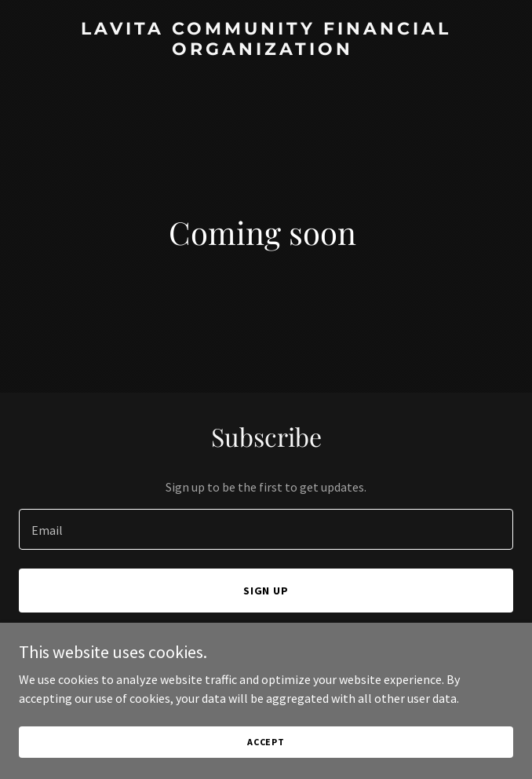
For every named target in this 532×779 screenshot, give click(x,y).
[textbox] (266, 529)
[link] (266, 50)
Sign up (266, 591)
